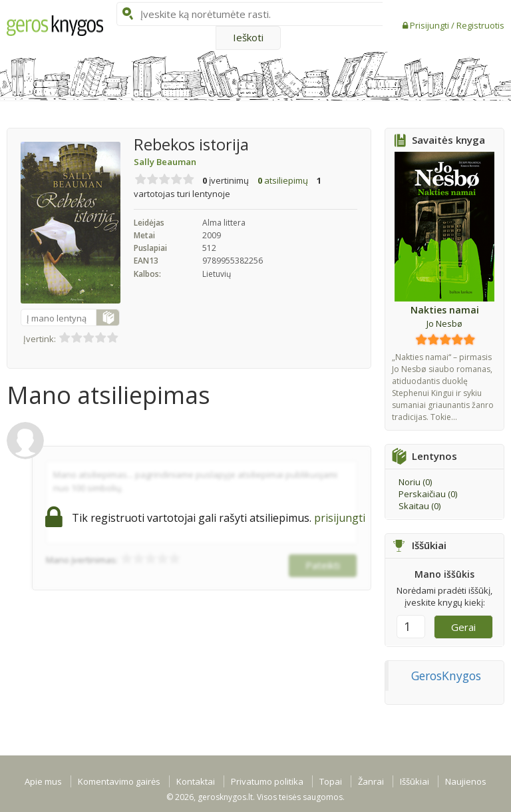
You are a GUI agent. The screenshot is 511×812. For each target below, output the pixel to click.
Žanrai (371, 781)
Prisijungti (430, 25)
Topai (331, 781)
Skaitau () (420, 506)
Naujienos (466, 781)
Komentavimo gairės (119, 781)
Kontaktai (196, 781)
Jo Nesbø (444, 323)
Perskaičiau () (428, 494)
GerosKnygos (446, 676)
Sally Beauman (165, 162)
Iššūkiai (415, 781)
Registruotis (480, 25)
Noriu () (415, 482)
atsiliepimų (283, 180)
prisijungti (340, 518)
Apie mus (43, 781)
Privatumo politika (267, 781)
